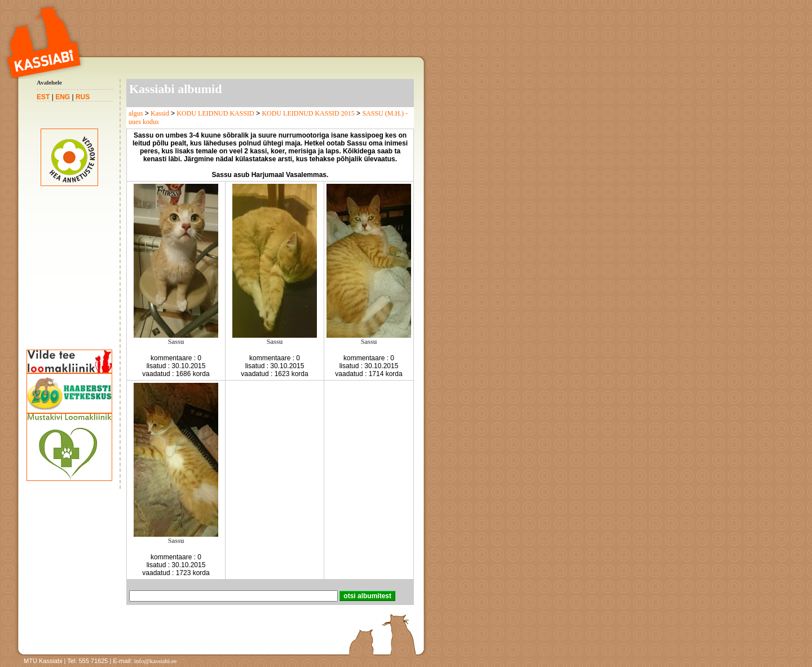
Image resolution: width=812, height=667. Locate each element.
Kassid (160, 113)
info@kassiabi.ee (156, 661)
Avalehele (49, 82)
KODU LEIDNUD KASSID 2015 (308, 113)
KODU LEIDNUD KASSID (215, 113)
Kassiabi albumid (175, 89)
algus (136, 113)
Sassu (176, 342)
